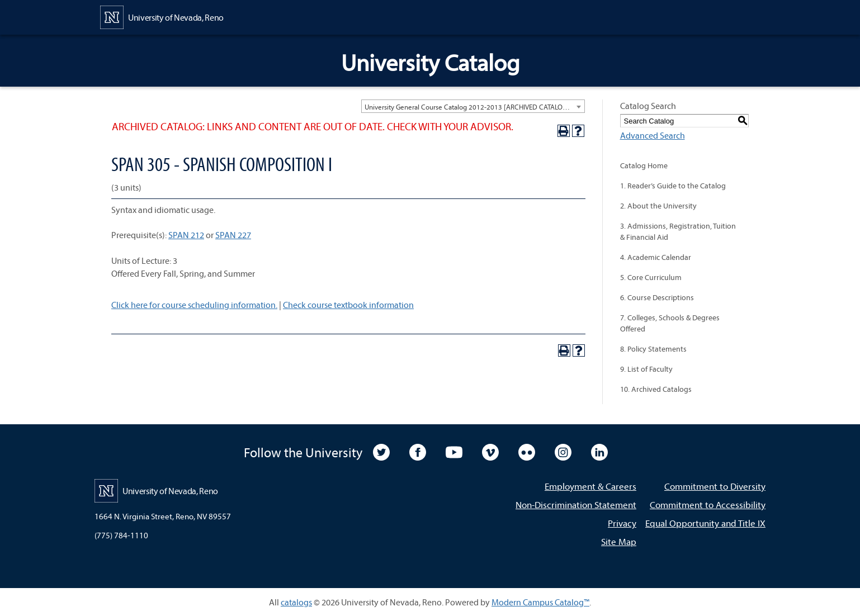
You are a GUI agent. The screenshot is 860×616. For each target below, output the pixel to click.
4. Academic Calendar (656, 257)
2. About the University (658, 206)
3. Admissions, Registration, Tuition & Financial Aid (678, 231)
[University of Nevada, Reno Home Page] (162, 16)
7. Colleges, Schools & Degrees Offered (670, 323)
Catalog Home (644, 165)
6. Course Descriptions (657, 297)
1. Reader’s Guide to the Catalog (673, 186)
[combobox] (473, 106)
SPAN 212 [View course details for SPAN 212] (186, 235)
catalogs (296, 602)
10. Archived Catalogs (656, 389)
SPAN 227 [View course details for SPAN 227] (233, 235)
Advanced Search (653, 135)
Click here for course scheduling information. (194, 305)
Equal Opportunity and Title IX (705, 523)
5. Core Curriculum (651, 277)
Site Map (619, 541)
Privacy (622, 523)
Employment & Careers (590, 486)
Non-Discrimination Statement (576, 504)
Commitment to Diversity (715, 486)
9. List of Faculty (646, 369)
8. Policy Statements (653, 349)
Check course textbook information (348, 305)
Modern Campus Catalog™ (540, 602)
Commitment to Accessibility (708, 504)
